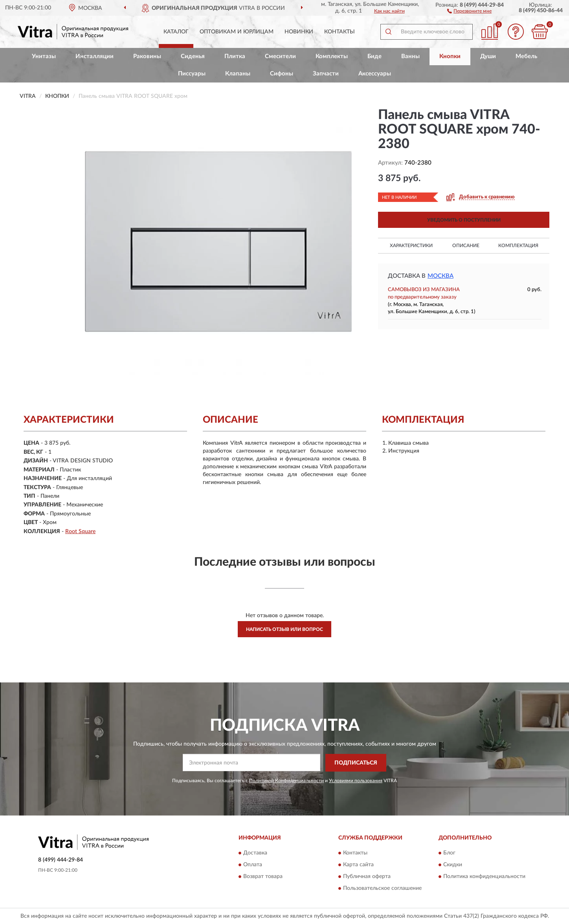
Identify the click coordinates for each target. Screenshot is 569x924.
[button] (469, 11)
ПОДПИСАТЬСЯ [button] (356, 763)
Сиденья (193, 56)
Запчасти (326, 74)
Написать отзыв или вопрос (284, 629)
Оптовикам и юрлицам (237, 32)
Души (488, 56)
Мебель (526, 56)
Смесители (280, 56)
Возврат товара (263, 877)
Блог (449, 853)
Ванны (410, 56)
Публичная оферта (367, 877)
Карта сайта (358, 865)
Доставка (255, 853)
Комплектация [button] (518, 246)
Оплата (253, 865)
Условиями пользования (356, 781)
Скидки (453, 865)
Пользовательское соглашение (382, 889)
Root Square (80, 532)
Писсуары (192, 74)
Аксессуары (375, 74)
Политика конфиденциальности (484, 877)
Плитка (235, 56)
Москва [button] (441, 276)
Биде (374, 56)
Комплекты (332, 56)
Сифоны (282, 74)
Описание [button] (466, 246)
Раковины (147, 56)
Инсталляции (95, 56)
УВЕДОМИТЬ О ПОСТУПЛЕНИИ (464, 220)
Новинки (299, 32)
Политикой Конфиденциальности (286, 781)
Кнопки (450, 56)
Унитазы (44, 56)
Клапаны (238, 74)
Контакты (340, 32)
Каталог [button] (176, 32)
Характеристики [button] (411, 246)
